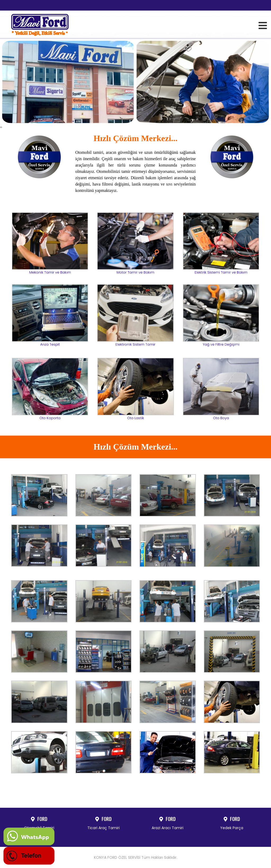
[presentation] (1, 127)
